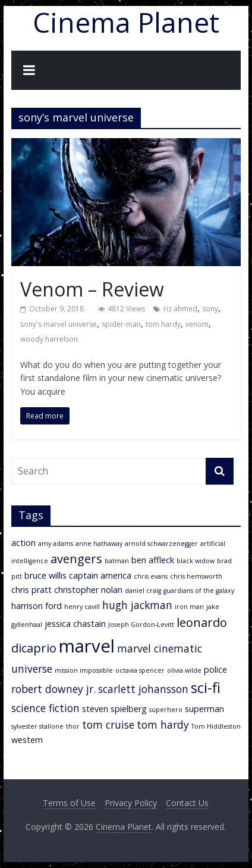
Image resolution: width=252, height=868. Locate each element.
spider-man (121, 324)
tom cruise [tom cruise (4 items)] (108, 725)
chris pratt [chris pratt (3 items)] (31, 590)
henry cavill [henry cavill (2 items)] (82, 607)
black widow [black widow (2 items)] (196, 561)
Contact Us (187, 803)
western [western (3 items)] (27, 740)
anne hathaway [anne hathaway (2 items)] (99, 544)
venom (197, 324)
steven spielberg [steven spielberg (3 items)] (114, 709)
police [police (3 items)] (215, 669)
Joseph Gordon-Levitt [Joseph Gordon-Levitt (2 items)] (141, 625)
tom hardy (163, 324)
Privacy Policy (131, 803)
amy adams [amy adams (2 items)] (56, 544)
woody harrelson (49, 339)
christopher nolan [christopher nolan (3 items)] (88, 590)
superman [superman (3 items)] (204, 709)
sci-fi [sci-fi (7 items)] (206, 688)
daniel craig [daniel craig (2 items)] (143, 591)
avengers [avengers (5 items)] (76, 559)
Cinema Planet (126, 22)
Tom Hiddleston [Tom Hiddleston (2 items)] (216, 726)
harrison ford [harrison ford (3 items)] (37, 606)
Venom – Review (92, 289)
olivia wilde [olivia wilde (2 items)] (184, 670)
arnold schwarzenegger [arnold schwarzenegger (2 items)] (161, 544)
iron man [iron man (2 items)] (189, 607)
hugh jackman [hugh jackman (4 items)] (137, 605)
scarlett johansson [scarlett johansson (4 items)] (143, 689)
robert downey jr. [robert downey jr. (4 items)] (53, 689)
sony (210, 309)
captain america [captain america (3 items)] (100, 575)
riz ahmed (180, 309)
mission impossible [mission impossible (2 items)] (84, 670)
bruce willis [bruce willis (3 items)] (45, 575)
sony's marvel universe (59, 324)
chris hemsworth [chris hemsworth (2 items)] (196, 576)
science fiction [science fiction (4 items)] (45, 708)
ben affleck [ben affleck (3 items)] (153, 560)
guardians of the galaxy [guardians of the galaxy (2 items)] (199, 591)
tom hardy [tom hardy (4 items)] (163, 725)
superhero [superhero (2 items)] (166, 710)
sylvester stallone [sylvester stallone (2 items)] (37, 726)
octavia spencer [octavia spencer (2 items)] (140, 670)
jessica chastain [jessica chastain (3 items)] (75, 624)
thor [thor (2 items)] (73, 726)
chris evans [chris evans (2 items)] (151, 576)
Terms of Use (69, 803)
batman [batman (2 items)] (117, 561)
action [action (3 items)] (23, 543)
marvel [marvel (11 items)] (87, 646)
